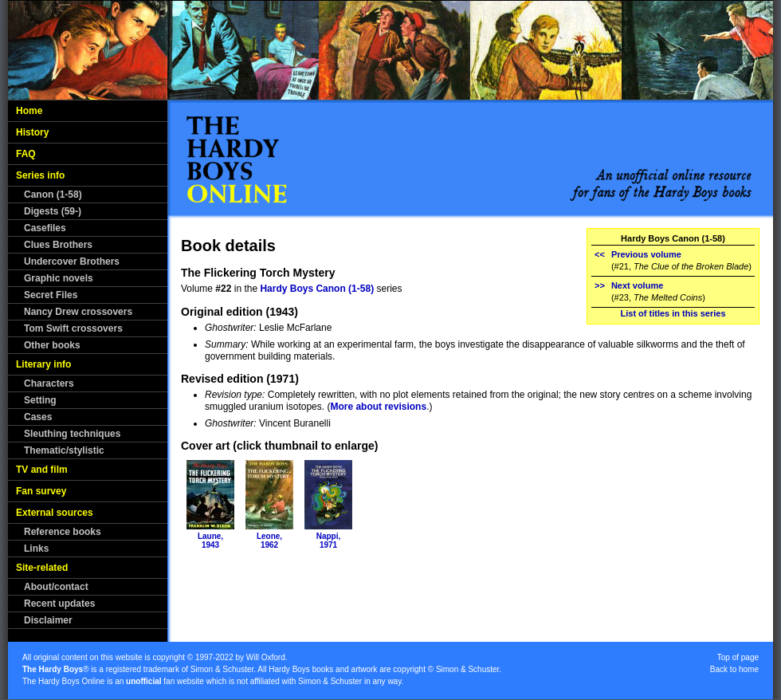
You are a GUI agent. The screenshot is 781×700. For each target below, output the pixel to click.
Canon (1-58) (53, 195)
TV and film (42, 470)
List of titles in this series (673, 313)
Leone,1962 (269, 541)
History (32, 132)
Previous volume (646, 254)
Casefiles (45, 228)
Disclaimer (48, 620)
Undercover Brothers (72, 262)
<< (600, 254)
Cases (38, 417)
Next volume (637, 285)
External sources (55, 513)
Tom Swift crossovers (73, 328)
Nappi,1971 (329, 541)
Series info (40, 175)
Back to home (734, 669)
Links (36, 549)
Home (29, 111)
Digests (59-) (53, 211)
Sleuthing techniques (72, 434)
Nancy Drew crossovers (78, 312)
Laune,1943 (210, 541)
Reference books (63, 532)
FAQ (26, 154)
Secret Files (51, 295)
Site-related (42, 568)
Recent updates (59, 604)
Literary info (43, 364)
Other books (52, 345)
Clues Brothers (58, 245)
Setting (40, 400)
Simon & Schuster (222, 669)
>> (600, 285)
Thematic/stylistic (64, 450)
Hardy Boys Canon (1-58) (317, 289)
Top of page (738, 657)
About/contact (56, 587)
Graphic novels (59, 278)
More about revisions (378, 407)
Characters (49, 383)
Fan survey (41, 491)
